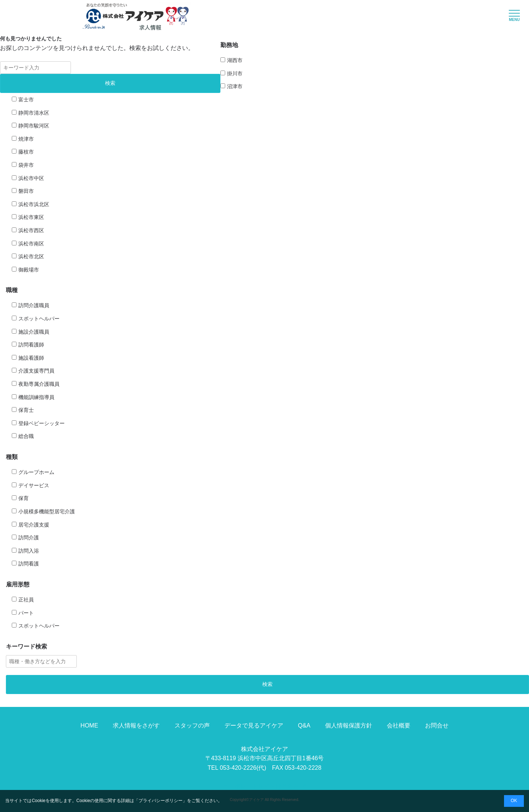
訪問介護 (29, 538)
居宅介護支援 (34, 525)
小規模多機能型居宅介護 (47, 511)
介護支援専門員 (36, 371)
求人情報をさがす (136, 725)
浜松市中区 (31, 178)
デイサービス (34, 485)
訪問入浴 (29, 551)
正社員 (26, 600)
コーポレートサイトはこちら (264, 786)
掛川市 (235, 73)
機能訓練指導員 (36, 397)
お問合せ (437, 725)
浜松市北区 (31, 256)
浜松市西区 (31, 230)
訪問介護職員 (34, 305)
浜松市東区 (31, 217)
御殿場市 (29, 270)
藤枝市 (26, 152)
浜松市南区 (31, 244)
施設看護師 (31, 358)
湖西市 (235, 60)
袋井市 (26, 165)
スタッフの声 (192, 725)
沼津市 (235, 86)
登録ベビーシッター (42, 423)
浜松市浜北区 (34, 204)
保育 (24, 498)
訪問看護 (29, 564)
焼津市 (26, 139)
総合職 (26, 436)
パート (26, 613)
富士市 (26, 100)
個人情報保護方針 (349, 725)
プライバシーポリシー (161, 801)
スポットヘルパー (39, 319)
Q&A (304, 725)
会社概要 (399, 725)
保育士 (26, 410)
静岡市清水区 (34, 113)
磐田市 (26, 191)
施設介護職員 (34, 332)
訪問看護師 (31, 345)
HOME (89, 725)
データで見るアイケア (254, 725)
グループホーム (36, 472)
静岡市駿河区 (34, 126)
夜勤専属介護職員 (39, 384)
